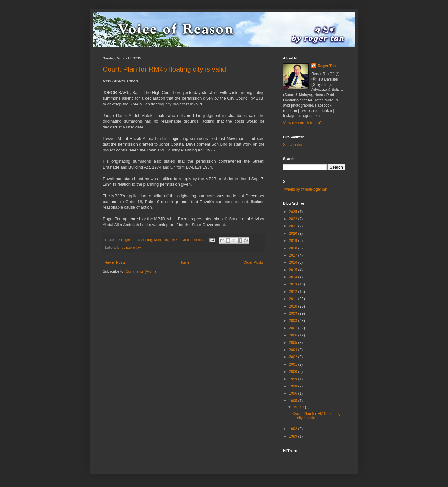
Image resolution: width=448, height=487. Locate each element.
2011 (294, 299)
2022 (294, 219)
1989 (294, 436)
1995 (294, 401)
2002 (294, 357)
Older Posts (253, 262)
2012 (294, 292)
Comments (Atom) (140, 271)
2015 (294, 270)
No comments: (193, 240)
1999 (294, 379)
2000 (294, 372)
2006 (294, 335)
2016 (294, 262)
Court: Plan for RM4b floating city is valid (164, 69)
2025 (294, 212)
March (299, 407)
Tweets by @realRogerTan (305, 189)
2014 (294, 277)
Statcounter (293, 145)
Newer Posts (115, 262)
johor (121, 248)
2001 (294, 364)
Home (184, 262)
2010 (294, 306)
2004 (294, 350)
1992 (294, 429)
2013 (294, 284)
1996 (294, 393)
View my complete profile (304, 123)
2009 (294, 313)
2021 (294, 226)
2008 (294, 321)
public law (133, 248)
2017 (294, 255)
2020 (294, 234)
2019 (294, 241)
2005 (294, 343)
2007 (294, 328)
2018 (294, 248)
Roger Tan (327, 66)
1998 (294, 386)
